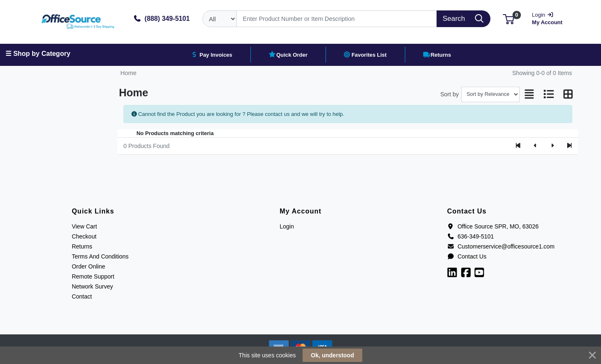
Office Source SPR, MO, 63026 (493, 226)
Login (287, 226)
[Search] (337, 19)
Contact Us (467, 256)
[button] (509, 19)
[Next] (552, 146)
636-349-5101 (470, 236)
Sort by (449, 94)
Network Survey (92, 286)
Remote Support (93, 276)
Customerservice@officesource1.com (501, 246)
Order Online (88, 266)
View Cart (84, 226)
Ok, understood (332, 355)
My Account (550, 18)
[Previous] (535, 146)
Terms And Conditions (100, 256)
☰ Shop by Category (38, 54)
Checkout (84, 236)
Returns (82, 246)
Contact (82, 296)
